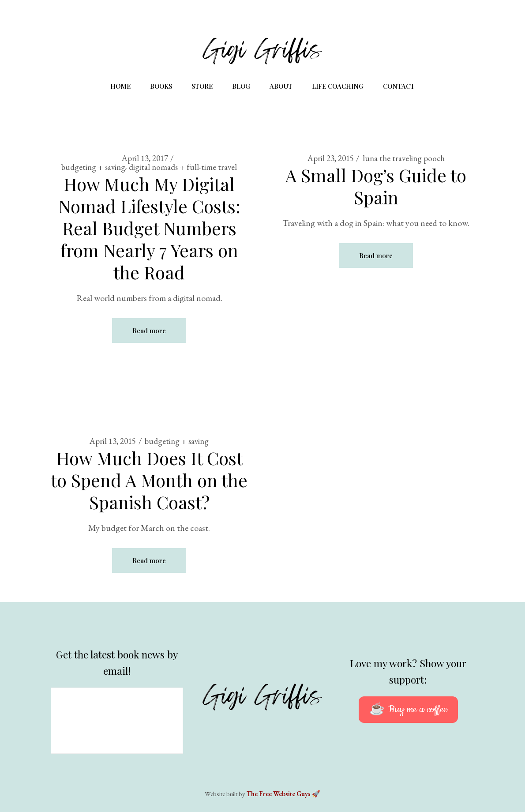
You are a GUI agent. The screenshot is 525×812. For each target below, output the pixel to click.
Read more (149, 331)
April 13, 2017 (145, 158)
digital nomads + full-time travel (183, 167)
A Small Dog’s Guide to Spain (376, 186)
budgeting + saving (93, 167)
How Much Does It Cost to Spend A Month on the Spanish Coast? (149, 480)
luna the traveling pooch (404, 158)
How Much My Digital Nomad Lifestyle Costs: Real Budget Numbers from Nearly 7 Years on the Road (149, 228)
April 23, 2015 (331, 158)
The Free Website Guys (279, 794)
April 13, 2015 (113, 441)
